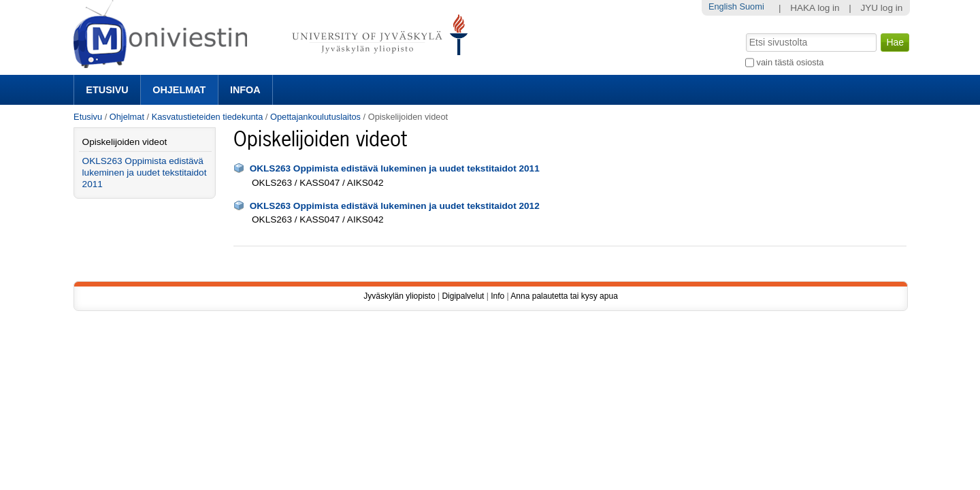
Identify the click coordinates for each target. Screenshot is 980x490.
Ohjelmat (179, 90)
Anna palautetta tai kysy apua (564, 296)
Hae (745, 32)
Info (497, 296)
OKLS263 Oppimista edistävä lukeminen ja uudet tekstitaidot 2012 (395, 206)
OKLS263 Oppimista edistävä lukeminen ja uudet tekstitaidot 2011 (395, 168)
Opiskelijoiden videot (125, 142)
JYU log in (881, 8)
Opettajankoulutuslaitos (315, 117)
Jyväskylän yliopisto (399, 296)
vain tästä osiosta (790, 62)
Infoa (245, 90)
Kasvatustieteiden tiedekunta (208, 117)
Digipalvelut (463, 296)
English (723, 6)
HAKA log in (815, 8)
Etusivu (107, 90)
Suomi (751, 6)
